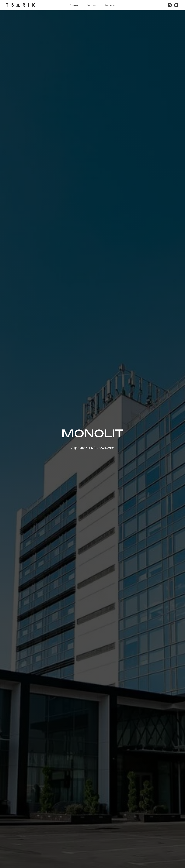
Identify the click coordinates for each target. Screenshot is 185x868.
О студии (92, 5)
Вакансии (110, 5)
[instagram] (170, 5)
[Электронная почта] (176, 5)
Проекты (74, 5)
